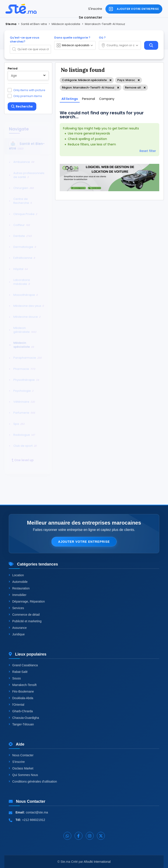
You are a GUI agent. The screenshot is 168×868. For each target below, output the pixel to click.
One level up (23, 457)
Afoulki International (97, 862)
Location (16, 575)
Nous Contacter (21, 755)
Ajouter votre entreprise (84, 542)
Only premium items (28, 96)
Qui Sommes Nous (23, 775)
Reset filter (148, 151)
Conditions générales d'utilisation (33, 781)
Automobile (18, 582)
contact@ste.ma (37, 812)
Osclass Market (21, 768)
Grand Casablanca (23, 665)
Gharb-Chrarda (21, 711)
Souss (15, 678)
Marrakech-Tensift (23, 685)
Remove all (133, 88)
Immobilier (18, 595)
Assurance (18, 628)
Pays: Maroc (126, 80)
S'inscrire (95, 9)
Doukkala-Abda (21, 698)
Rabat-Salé (18, 672)
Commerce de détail (24, 615)
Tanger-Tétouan (21, 724)
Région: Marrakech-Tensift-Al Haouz (88, 88)
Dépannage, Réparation (27, 601)
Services (16, 608)
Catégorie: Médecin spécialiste (84, 80)
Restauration (19, 588)
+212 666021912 (34, 820)
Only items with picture (29, 90)
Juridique (17, 634)
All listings (70, 99)
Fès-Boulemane (21, 691)
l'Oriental (17, 705)
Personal (88, 99)
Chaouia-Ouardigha (24, 718)
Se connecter (90, 17)
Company (107, 99)
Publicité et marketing (25, 621)
